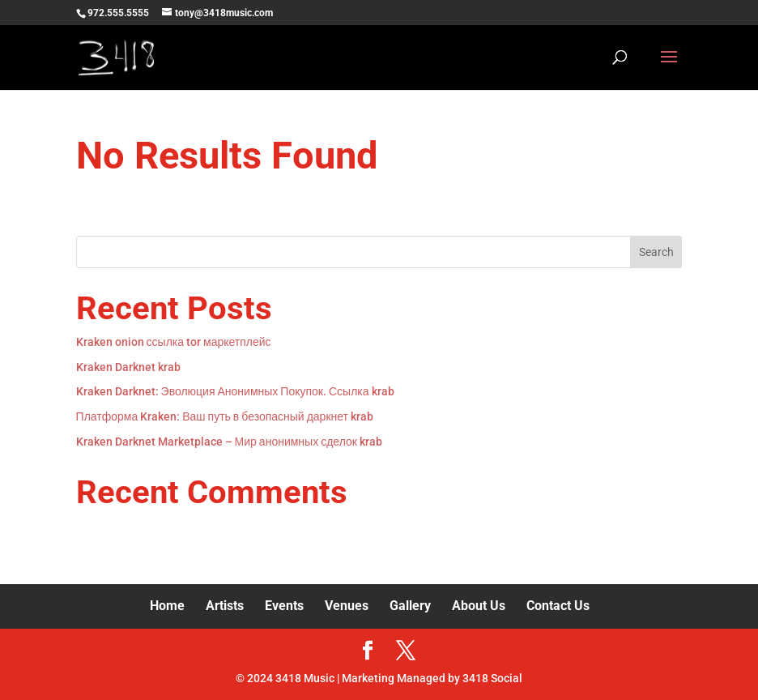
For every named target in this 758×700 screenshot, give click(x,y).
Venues (347, 606)
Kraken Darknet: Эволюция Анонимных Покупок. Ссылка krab (235, 391)
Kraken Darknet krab (128, 367)
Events (284, 606)
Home (167, 606)
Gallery (410, 606)
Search (656, 252)
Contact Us (558, 606)
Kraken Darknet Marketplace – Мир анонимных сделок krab (229, 442)
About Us (479, 606)
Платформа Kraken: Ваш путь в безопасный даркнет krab (225, 416)
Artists (225, 606)
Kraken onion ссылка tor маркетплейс (174, 342)
